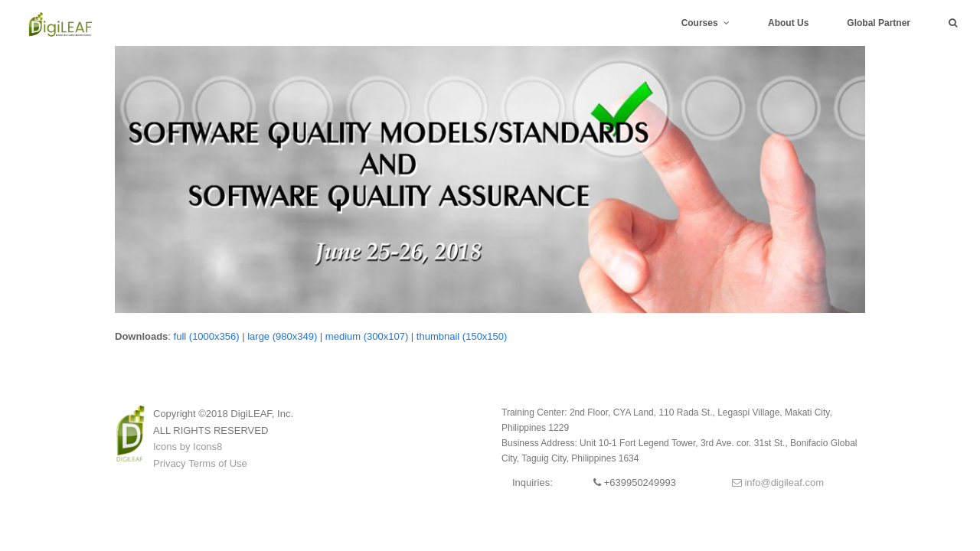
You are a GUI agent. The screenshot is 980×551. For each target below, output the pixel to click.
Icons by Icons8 (188, 447)
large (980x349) (282, 336)
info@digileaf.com (778, 483)
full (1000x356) (207, 336)
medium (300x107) (367, 336)
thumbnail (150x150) (462, 336)
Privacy (170, 463)
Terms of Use (218, 463)
